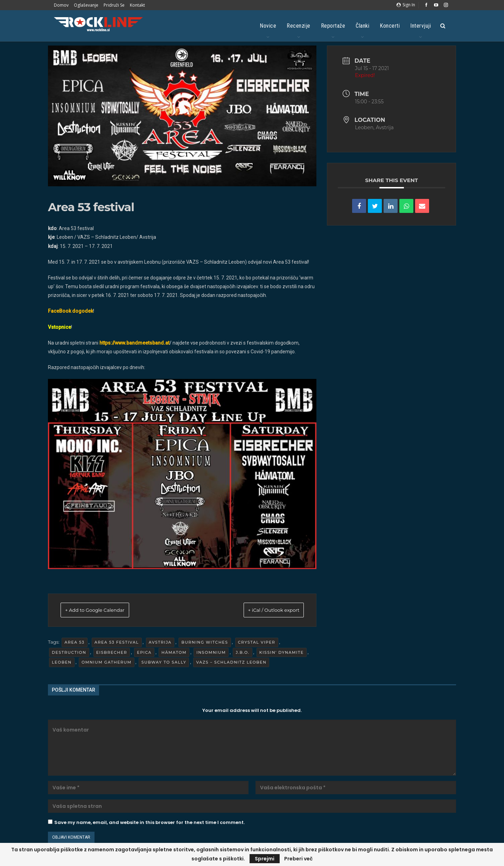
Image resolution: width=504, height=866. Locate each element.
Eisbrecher (112, 653)
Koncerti (390, 26)
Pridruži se (114, 5)
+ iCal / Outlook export (265, 611)
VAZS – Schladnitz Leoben (231, 663)
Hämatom (174, 653)
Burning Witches (205, 643)
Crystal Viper (257, 643)
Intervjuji (421, 26)
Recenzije (299, 26)
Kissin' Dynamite (282, 653)
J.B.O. (242, 653)
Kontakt (137, 5)
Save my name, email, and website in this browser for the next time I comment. (149, 823)
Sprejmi (265, 859)
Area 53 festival (117, 643)
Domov (61, 5)
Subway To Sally (164, 663)
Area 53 (74, 643)
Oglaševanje (86, 5)
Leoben (62, 663)
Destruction (69, 653)
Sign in (406, 5)
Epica (144, 653)
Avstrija (160, 643)
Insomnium (211, 653)
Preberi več (298, 859)
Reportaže (333, 26)
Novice (268, 26)
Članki (362, 26)
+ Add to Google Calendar (104, 611)
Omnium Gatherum (107, 663)
